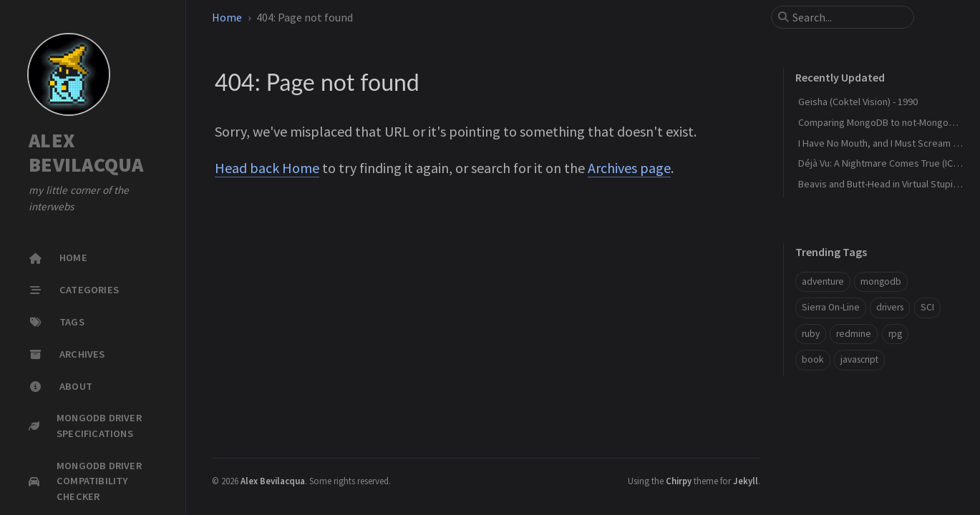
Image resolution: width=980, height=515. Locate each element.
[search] (848, 17)
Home (227, 17)
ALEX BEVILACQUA (86, 153)
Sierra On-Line (831, 307)
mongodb (881, 281)
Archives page (629, 168)
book (813, 359)
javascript (859, 359)
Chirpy (679, 481)
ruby (811, 334)
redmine (854, 334)
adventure (823, 281)
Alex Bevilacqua (273, 481)
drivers (890, 307)
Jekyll (746, 481)
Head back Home (267, 168)
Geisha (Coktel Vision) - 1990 (858, 102)
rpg (895, 334)
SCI (927, 307)
